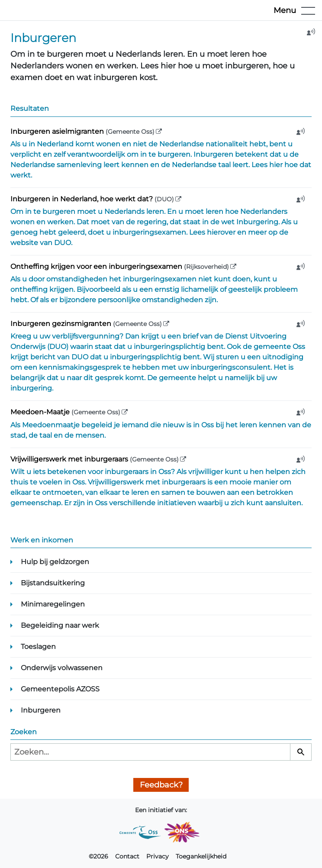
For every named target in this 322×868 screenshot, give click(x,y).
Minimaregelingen (53, 604)
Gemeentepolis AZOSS (60, 689)
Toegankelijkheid (201, 856)
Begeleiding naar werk (60, 625)
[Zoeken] (301, 752)
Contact (127, 856)
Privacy (158, 856)
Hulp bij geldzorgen (55, 562)
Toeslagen (38, 647)
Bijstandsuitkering (53, 583)
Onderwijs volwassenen (62, 668)
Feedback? (161, 785)
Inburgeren (41, 710)
